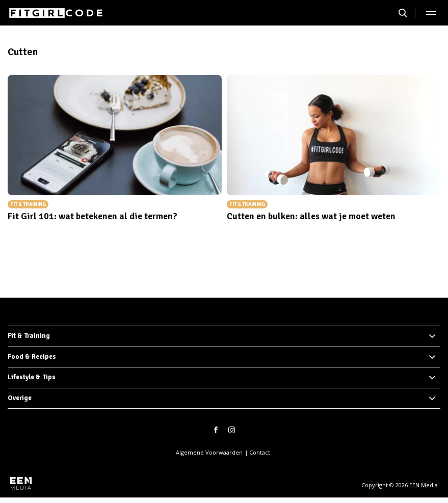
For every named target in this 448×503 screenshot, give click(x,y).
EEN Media (424, 485)
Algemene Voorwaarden (209, 452)
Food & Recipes (32, 357)
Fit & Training (29, 336)
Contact (260, 452)
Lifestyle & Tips (32, 377)
